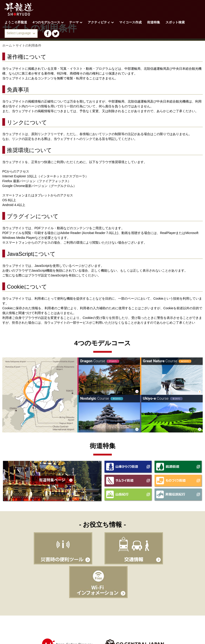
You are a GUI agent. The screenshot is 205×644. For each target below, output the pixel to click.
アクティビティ (101, 22)
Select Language (19, 33)
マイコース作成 (130, 22)
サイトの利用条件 (44, 621)
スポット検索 (175, 22)
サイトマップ (78, 621)
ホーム (7, 45)
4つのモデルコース (48, 22)
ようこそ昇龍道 (16, 22)
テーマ (76, 22)
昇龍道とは (11, 621)
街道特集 (154, 22)
